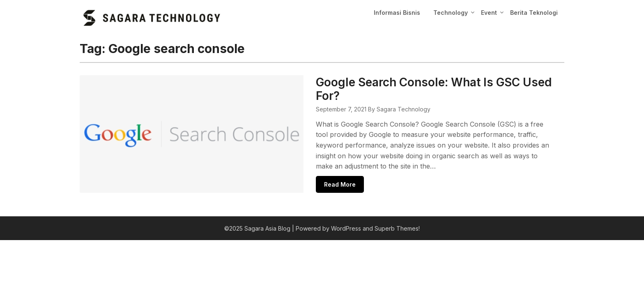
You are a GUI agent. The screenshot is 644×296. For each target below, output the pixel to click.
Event (489, 13)
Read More (310, 171)
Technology (451, 13)
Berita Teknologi (534, 13)
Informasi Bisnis (397, 13)
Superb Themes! (397, 216)
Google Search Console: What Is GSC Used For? (417, 82)
